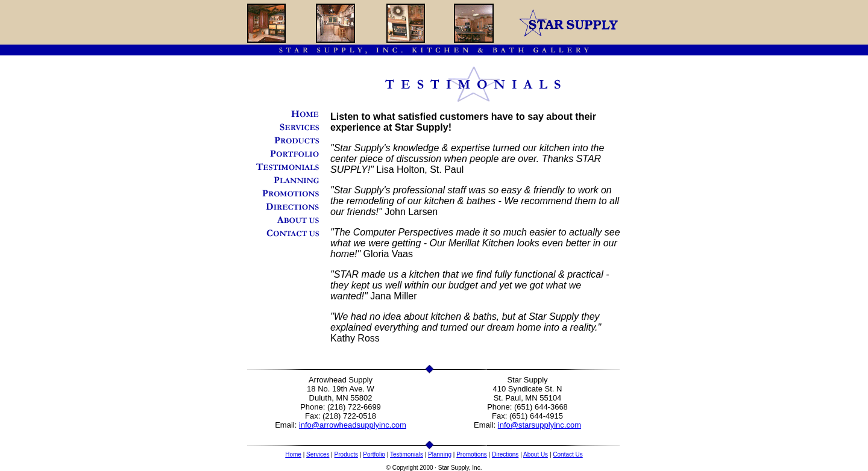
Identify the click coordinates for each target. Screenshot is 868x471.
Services (318, 454)
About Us (536, 454)
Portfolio (374, 454)
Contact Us (568, 454)
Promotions (472, 454)
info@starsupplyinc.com (539, 425)
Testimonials (407, 454)
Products (346, 454)
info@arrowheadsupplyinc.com (353, 425)
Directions (505, 454)
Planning (440, 454)
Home (293, 454)
